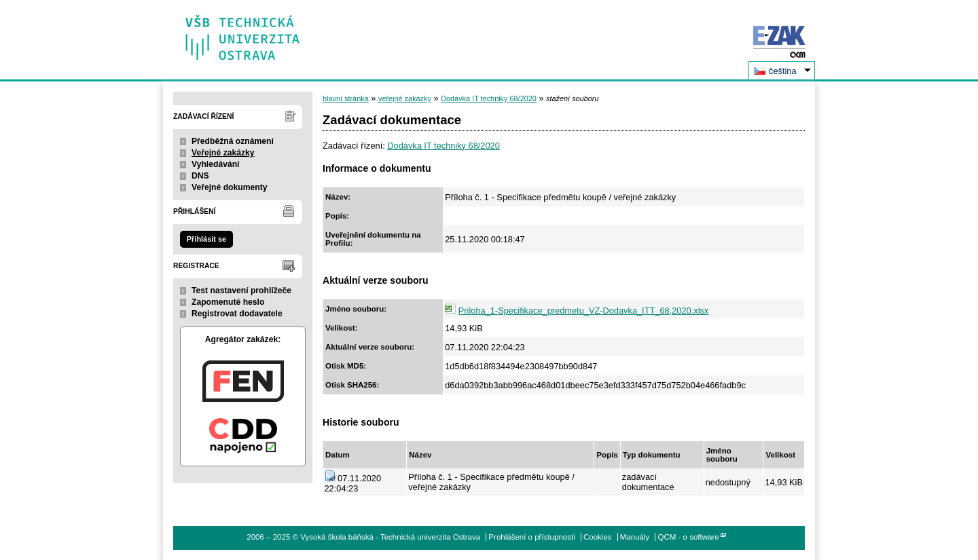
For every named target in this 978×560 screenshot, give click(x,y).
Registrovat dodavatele (237, 314)
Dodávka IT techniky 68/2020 (489, 98)
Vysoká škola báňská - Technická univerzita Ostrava (243, 33)
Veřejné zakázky (223, 153)
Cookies (598, 537)
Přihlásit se (206, 239)
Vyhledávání (216, 164)
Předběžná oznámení (233, 141)
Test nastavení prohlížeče (241, 291)
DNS (200, 176)
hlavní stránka (346, 98)
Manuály (635, 537)
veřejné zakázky (405, 98)
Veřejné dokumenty (229, 187)
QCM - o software (689, 537)
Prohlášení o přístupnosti (531, 537)
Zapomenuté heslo (228, 302)
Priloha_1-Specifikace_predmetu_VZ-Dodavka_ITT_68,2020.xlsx (583, 311)
